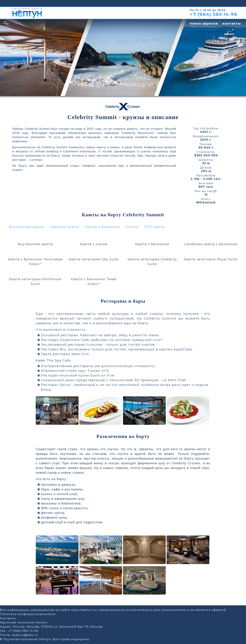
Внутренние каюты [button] (26, 227)
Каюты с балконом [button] (103, 227)
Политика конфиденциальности (28, 614)
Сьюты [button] (132, 227)
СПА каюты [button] (155, 227)
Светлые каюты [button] (65, 227)
